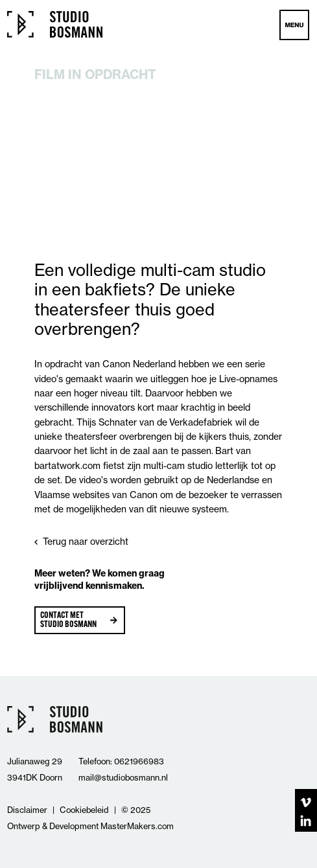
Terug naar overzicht (86, 542)
